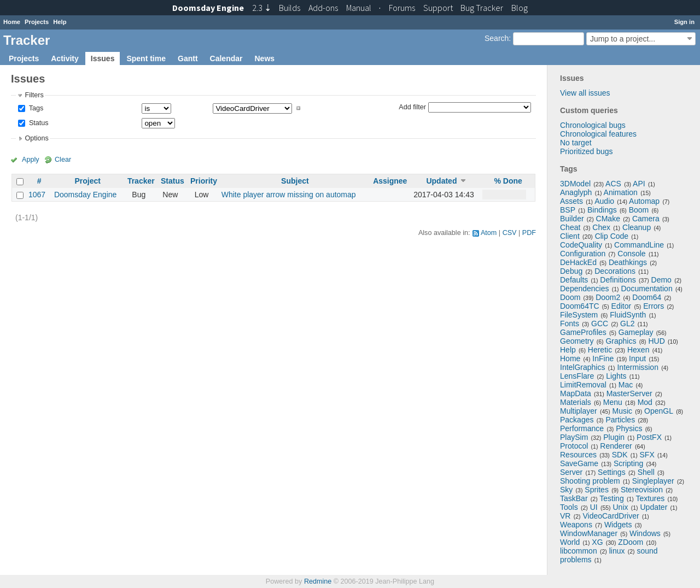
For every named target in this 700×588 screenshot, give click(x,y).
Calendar (226, 58)
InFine (603, 358)
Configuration (583, 254)
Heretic (600, 350)
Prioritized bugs (587, 151)
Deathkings (628, 262)
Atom (489, 233)
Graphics (621, 341)
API (639, 184)
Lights (616, 376)
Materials (576, 402)
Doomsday (208, 8)
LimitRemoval (583, 385)
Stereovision (642, 490)
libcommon (579, 551)
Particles (620, 420)
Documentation (647, 289)
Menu (613, 402)
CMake (608, 219)
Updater (654, 507)
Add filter (412, 107)
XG (597, 542)
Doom (570, 297)
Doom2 (608, 297)
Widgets (618, 525)
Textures (650, 498)
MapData (576, 393)
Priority (204, 181)
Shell (646, 472)
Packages (577, 420)
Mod (645, 402)
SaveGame (579, 463)
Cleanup (637, 227)
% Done (508, 181)
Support (438, 8)
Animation (621, 192)
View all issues (585, 93)
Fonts (570, 324)
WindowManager (589, 533)
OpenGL (659, 411)
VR (565, 516)
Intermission (637, 367)
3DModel (575, 184)
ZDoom (631, 542)
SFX (647, 455)
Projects (37, 22)
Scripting (628, 463)
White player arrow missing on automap (289, 195)
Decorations (615, 271)
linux (617, 551)
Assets (571, 201)
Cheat (570, 227)
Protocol (574, 446)
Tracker (141, 181)
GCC (600, 324)
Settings (612, 472)
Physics (629, 428)
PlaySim (574, 437)
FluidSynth (628, 315)
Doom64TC (580, 306)
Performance (582, 428)
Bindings (602, 210)
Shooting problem (590, 481)
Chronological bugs (593, 125)
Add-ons (323, 8)
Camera (646, 219)
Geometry (577, 341)
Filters (34, 95)
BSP (568, 210)
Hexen (638, 350)
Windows (645, 533)
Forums (402, 8)
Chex (601, 227)
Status (37, 123)
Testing (611, 498)
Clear (63, 160)
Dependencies (585, 289)
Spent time (146, 58)
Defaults (574, 280)
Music (623, 411)
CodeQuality (581, 245)
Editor (622, 306)
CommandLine (639, 245)
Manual (359, 8)
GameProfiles (583, 332)
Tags (35, 108)
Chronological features (598, 134)
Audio (604, 201)
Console (631, 254)
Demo (661, 280)
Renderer (616, 446)
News (264, 58)
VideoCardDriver (611, 516)
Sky (566, 490)
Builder (572, 219)
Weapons (576, 525)
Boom (639, 210)
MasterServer (629, 393)
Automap (644, 201)
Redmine (318, 581)
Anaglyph (576, 192)
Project (87, 181)
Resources (578, 455)
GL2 (627, 324)
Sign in (684, 22)
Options (36, 138)
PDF (529, 233)
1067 (37, 195)
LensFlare (577, 376)
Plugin (614, 437)
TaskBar (574, 498)
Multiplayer (579, 411)
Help (60, 22)
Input (637, 358)
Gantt (188, 58)
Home (12, 22)
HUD (656, 341)
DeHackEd (578, 262)
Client (570, 236)
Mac (626, 385)
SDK (620, 455)
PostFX (649, 437)
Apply (31, 160)
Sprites (597, 490)
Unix (621, 507)
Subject (295, 181)
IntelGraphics (582, 367)
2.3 (262, 8)
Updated (441, 181)
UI (594, 507)
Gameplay (636, 332)
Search (497, 38)
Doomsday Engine (85, 195)
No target (576, 143)
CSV (510, 233)
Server (571, 472)
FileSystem (579, 315)
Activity (65, 58)
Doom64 (647, 297)
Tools (569, 507)
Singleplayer (653, 481)
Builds (290, 8)
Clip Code (612, 236)
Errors (654, 306)
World (570, 542)
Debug (571, 271)
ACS (613, 184)
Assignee (390, 181)
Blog (520, 8)
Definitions (618, 280)
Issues (103, 58)
